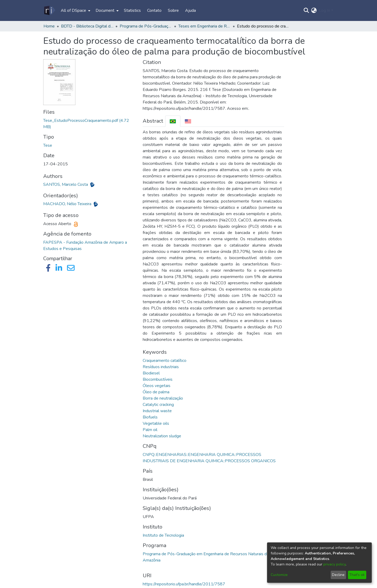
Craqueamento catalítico (165, 361)
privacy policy (334, 564)
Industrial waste (157, 411)
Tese (48, 145)
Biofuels (150, 417)
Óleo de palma (156, 392)
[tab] (173, 121)
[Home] (49, 10)
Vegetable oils (156, 423)
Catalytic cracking (158, 405)
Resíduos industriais (161, 367)
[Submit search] (306, 10)
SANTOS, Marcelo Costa (66, 184)
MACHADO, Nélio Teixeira (68, 204)
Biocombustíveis (158, 379)
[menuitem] (75, 10)
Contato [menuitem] (154, 10)
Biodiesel (151, 373)
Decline (338, 575)
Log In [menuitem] (325, 10)
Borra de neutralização (163, 398)
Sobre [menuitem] (173, 10)
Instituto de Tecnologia (163, 535)
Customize (279, 575)
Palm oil (150, 430)
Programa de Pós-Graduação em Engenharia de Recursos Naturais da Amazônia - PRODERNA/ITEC (146, 26)
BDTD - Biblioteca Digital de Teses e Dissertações (87, 26)
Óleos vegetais (157, 386)
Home (49, 26)
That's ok (357, 575)
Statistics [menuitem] (132, 10)
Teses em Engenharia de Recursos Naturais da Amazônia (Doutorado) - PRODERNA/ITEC (204, 26)
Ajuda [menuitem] (190, 10)
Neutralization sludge (162, 436)
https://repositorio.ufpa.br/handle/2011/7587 (184, 584)
